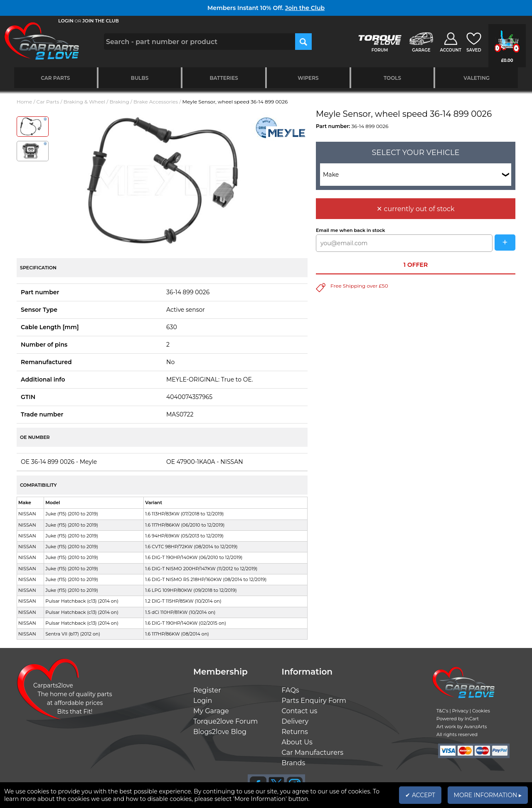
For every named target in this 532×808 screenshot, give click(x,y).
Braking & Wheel (84, 102)
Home (24, 102)
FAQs (291, 690)
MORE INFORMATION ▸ (488, 795)
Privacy (460, 711)
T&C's (442, 711)
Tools (392, 78)
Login (203, 701)
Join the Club (305, 8)
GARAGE (421, 50)
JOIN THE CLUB (101, 21)
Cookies (481, 711)
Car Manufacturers (313, 753)
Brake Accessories (156, 102)
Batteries (224, 78)
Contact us (300, 711)
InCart (472, 719)
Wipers (308, 78)
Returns (295, 732)
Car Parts (55, 78)
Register (207, 690)
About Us (297, 742)
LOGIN (66, 21)
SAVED (474, 50)
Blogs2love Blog (220, 732)
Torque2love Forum (225, 721)
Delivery (295, 721)
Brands (294, 763)
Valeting (477, 78)
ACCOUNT (451, 50)
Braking (119, 102)
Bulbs (140, 78)
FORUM (380, 50)
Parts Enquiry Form (314, 701)
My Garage (211, 711)
